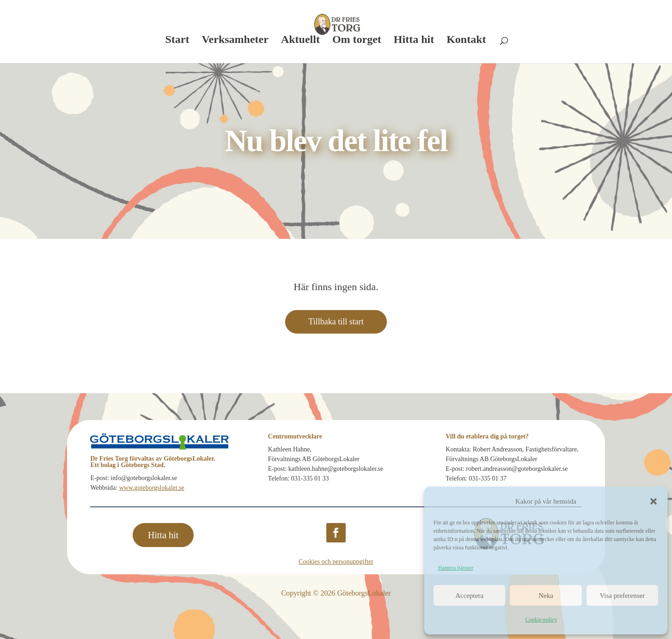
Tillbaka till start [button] (336, 322)
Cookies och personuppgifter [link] (336, 562)
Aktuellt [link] (300, 41)
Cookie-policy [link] (541, 620)
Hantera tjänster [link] (456, 568)
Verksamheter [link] (235, 41)
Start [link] (177, 41)
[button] (654, 501)
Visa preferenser (622, 596)
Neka (546, 596)
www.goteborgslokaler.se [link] (152, 488)
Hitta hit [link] (414, 41)
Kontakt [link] (466, 41)
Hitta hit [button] (163, 535)
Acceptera (469, 596)
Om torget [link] (357, 41)
